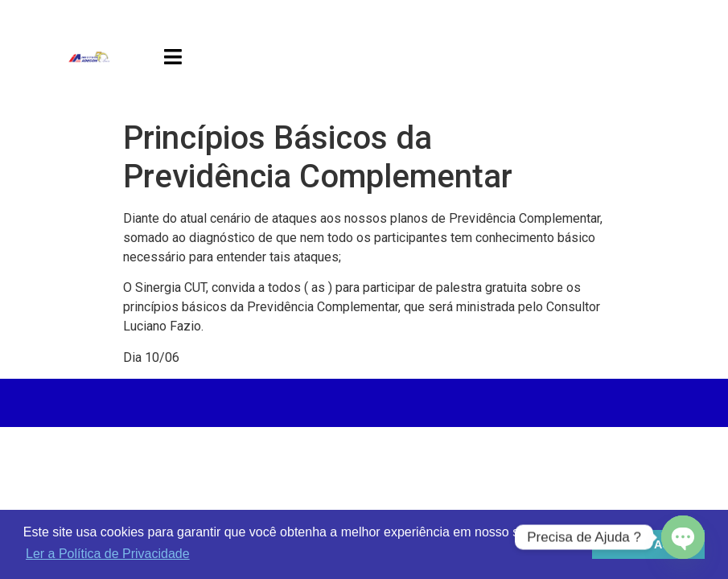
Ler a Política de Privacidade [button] (108, 554)
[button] (173, 57)
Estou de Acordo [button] (649, 544)
